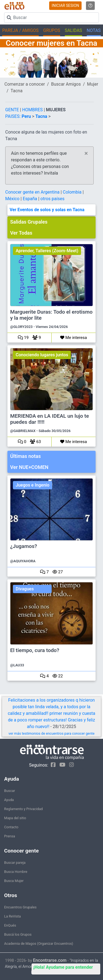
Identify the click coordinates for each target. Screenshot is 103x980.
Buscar (10, 791)
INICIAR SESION (65, 6)
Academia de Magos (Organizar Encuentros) (39, 944)
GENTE (13, 110)
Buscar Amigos (66, 84)
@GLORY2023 (21, 327)
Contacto (11, 827)
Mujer (93, 84)
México (13, 199)
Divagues (25, 589)
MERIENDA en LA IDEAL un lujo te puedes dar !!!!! (50, 419)
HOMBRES (33, 110)
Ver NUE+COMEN (29, 467)
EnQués (10, 925)
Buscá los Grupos (18, 934)
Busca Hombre (16, 872)
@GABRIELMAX (23, 431)
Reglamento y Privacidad (23, 809)
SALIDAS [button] (73, 30)
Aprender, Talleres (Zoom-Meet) (47, 251)
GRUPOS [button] (52, 30)
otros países (52, 199)
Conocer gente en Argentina (33, 192)
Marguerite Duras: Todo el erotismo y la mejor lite (51, 315)
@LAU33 (17, 665)
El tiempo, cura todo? (35, 650)
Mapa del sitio (15, 818)
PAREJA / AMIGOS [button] (20, 30)
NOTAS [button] (94, 30)
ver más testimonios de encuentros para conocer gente (51, 733)
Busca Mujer (14, 881)
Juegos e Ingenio (33, 485)
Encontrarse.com (50, 960)
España (31, 199)
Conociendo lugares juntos (42, 355)
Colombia (73, 192)
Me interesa (73, 338)
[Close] (86, 153)
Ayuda (9, 800)
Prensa (10, 836)
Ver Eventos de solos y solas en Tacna (47, 210)
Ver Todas (21, 233)
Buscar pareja (15, 863)
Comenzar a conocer (25, 84)
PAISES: (13, 116)
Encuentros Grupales (20, 907)
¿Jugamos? (24, 546)
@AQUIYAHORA (23, 561)
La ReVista (12, 916)
